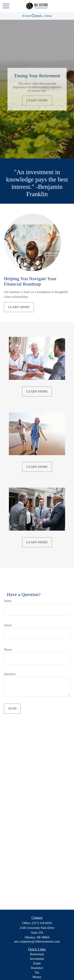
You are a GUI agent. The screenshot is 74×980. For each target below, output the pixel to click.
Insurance (37, 968)
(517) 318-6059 (42, 923)
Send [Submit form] (12, 708)
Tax (37, 972)
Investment (37, 959)
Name (8, 601)
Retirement (37, 954)
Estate (37, 963)
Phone (8, 650)
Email (8, 625)
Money (37, 977)
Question (10, 674)
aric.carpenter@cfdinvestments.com (37, 941)
